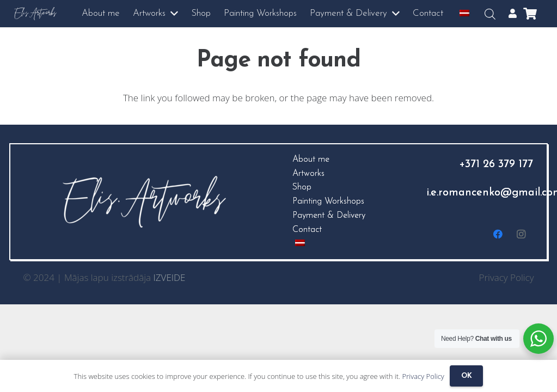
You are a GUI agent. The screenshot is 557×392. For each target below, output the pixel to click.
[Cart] (530, 14)
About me (311, 160)
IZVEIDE (170, 277)
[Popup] (513, 14)
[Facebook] (498, 234)
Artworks (308, 174)
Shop (302, 187)
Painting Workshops (328, 201)
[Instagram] (521, 234)
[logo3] (36, 14)
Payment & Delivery (329, 216)
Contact (307, 230)
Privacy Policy (507, 277)
